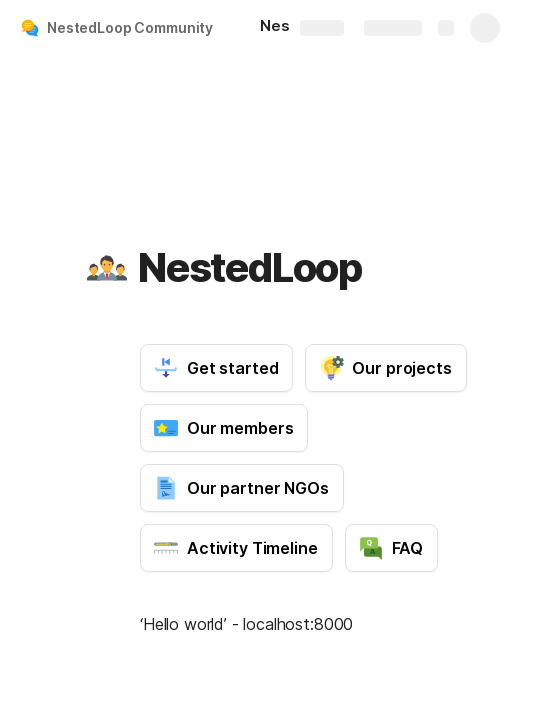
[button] (107, 268)
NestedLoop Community (130, 27)
